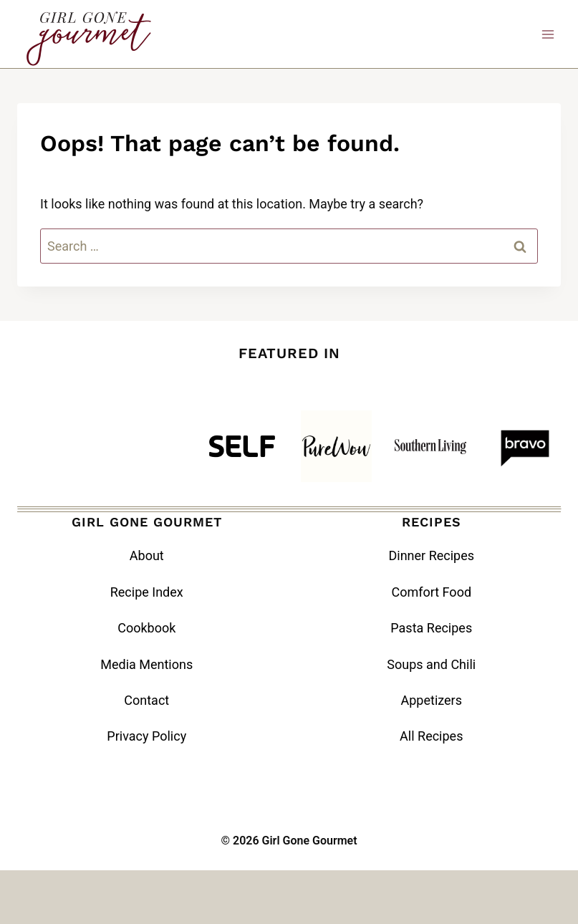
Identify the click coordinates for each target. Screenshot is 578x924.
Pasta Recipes (431, 628)
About (147, 555)
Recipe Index (147, 592)
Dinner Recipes (431, 555)
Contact (146, 700)
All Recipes (431, 736)
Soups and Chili (431, 664)
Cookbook (146, 628)
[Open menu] (548, 34)
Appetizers (432, 700)
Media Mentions (146, 664)
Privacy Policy (146, 736)
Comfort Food (431, 592)
